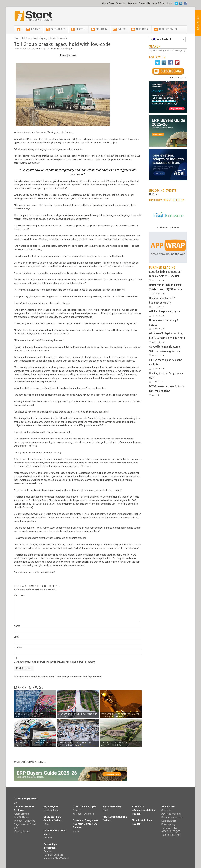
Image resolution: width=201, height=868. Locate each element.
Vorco (76, 831)
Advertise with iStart (172, 814)
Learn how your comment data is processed (79, 677)
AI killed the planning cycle (164, 311)
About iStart (108, 3)
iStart (105, 810)
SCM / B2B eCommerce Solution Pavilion (144, 810)
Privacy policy (168, 824)
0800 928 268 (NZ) (171, 831)
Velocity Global (22, 831)
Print (63, 55)
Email (73, 55)
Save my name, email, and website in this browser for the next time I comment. (55, 662)
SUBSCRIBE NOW (198, 23)
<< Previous (163, 228)
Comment (19, 595)
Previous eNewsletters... (177, 77)
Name (17, 626)
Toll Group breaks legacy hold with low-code (45, 38)
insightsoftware (52, 810)
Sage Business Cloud (25, 824)
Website (18, 648)
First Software (22, 817)
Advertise (132, 3)
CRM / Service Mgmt (84, 807)
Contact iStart (169, 821)
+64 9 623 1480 (169, 828)
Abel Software (22, 814)
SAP (16, 828)
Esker (46, 824)
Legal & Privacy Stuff (162, 3)
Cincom (48, 838)
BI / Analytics (51, 807)
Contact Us (144, 3)
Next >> (175, 228)
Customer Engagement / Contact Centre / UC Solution (86, 824)
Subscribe (121, 3)
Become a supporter (172, 817)
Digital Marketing (112, 807)
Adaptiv (48, 851)
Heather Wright (64, 49)
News (17, 38)
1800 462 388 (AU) (171, 835)
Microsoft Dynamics (25, 821)
